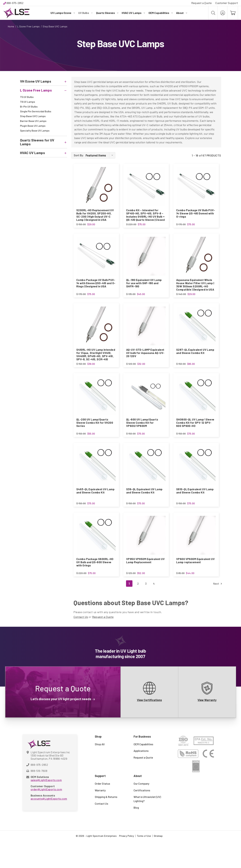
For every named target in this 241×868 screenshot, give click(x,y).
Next (217, 610)
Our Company (141, 811)
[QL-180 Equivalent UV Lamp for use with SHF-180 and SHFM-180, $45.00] (146, 261)
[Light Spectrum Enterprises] (16, 13)
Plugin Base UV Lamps (33, 126)
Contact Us (81, 644)
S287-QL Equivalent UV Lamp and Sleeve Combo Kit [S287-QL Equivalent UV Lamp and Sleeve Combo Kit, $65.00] (195, 360)
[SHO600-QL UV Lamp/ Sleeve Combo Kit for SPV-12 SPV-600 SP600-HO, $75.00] (196, 409)
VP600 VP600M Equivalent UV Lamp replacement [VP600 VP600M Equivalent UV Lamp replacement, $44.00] (195, 583)
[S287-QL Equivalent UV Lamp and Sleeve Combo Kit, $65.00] (196, 335)
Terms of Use (144, 863)
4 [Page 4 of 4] (154, 610)
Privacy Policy (127, 863)
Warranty (100, 817)
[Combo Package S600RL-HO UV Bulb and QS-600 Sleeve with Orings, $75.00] (96, 558)
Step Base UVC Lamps (33, 116)
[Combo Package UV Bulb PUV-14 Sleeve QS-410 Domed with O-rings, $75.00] (196, 186)
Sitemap (158, 863)
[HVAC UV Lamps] (44, 153)
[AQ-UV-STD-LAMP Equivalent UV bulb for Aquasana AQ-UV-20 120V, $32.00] (146, 335)
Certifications (142, 817)
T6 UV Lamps (27, 102)
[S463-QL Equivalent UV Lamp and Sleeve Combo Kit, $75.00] (96, 483)
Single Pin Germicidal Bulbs (36, 111)
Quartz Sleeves (107, 13)
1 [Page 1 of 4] (129, 610)
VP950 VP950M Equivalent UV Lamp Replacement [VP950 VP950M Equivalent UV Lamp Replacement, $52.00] (145, 583)
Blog (136, 835)
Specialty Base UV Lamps (35, 130)
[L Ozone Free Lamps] (44, 90)
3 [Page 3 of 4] (146, 610)
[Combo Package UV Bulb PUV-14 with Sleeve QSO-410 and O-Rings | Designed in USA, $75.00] (96, 261)
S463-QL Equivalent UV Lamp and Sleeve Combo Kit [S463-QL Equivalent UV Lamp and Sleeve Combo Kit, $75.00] (95, 509)
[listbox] (100, 155)
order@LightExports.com (46, 816)
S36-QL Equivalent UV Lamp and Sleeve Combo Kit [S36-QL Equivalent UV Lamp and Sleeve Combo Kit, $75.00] (144, 509)
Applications (141, 778)
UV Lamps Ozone (63, 13)
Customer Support (227, 3)
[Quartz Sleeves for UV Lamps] (44, 142)
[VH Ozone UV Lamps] (44, 81)
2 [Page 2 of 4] (138, 610)
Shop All (100, 771)
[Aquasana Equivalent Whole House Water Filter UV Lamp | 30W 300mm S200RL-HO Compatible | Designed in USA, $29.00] (196, 261)
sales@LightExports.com (46, 807)
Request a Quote (201, 3)
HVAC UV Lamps (133, 13)
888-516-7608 (39, 798)
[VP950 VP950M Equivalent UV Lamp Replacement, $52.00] (146, 558)
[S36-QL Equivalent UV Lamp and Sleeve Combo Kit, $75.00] (146, 483)
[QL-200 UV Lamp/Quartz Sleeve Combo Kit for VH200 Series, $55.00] (96, 409)
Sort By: (79, 155)
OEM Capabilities (161, 13)
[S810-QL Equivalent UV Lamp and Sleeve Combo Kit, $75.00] (196, 483)
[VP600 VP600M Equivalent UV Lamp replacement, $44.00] (196, 558)
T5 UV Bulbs (27, 97)
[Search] (213, 13)
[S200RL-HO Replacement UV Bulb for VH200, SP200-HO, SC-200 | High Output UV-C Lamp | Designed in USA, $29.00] (96, 186)
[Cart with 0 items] (233, 13)
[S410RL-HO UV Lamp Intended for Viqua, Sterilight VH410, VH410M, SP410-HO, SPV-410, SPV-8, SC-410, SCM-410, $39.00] (96, 335)
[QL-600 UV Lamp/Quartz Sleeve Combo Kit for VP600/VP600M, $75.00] (146, 409)
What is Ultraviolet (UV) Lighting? (147, 826)
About (182, 13)
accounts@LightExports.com (49, 825)
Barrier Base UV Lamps (33, 121)
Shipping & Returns (106, 824)
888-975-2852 (15, 3)
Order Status (102, 811)
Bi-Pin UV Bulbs (29, 106)
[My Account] (222, 13)
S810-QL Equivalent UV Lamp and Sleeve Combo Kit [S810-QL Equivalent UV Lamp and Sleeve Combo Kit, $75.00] (195, 509)
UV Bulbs (85, 13)
